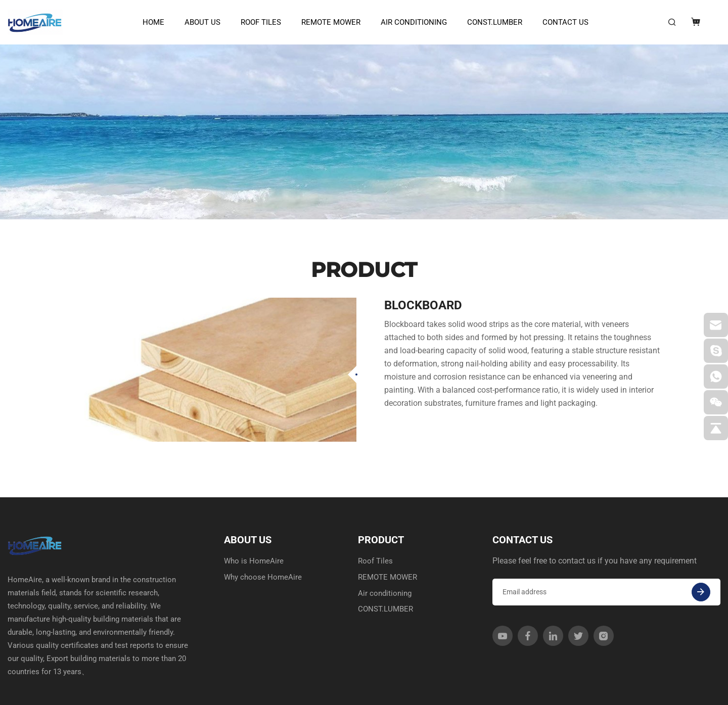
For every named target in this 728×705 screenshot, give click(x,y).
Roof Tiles (258, 22)
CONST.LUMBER (492, 22)
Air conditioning (411, 22)
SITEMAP (690, 692)
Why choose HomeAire (264, 540)
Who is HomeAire (255, 524)
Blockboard (423, 268)
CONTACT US (563, 22)
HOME (151, 22)
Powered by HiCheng (231, 692)
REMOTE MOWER (328, 22)
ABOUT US (200, 22)
